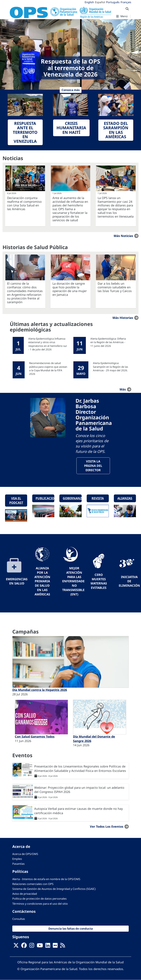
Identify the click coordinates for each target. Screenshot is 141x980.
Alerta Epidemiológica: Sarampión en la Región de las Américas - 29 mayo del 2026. (110, 367)
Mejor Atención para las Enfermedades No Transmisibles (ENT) (74, 581)
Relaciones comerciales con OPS (33, 884)
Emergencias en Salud (17, 581)
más (123, 389)
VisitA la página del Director (93, 466)
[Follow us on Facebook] (24, 946)
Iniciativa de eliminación (129, 581)
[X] (16, 946)
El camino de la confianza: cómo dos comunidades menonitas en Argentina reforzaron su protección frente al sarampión (25, 293)
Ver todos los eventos (107, 826)
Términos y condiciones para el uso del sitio (40, 904)
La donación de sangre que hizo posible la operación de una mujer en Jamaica (70, 289)
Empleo (17, 859)
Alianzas (125, 498)
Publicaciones (45, 498)
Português (113, 2)
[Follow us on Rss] (63, 946)
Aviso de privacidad (25, 894)
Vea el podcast (16, 500)
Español (100, 2)
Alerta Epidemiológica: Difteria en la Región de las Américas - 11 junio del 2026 (108, 342)
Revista (98, 498)
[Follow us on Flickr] (55, 946)
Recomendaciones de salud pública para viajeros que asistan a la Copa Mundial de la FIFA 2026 (48, 368)
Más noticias (123, 236)
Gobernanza (72, 498)
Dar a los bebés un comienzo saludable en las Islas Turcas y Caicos (115, 287)
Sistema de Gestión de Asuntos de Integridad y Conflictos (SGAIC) (54, 889)
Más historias (123, 318)
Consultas (19, 919)
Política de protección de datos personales (39, 899)
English (89, 2)
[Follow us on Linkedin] (48, 946)
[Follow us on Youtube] (40, 946)
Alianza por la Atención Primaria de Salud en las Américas (42, 581)
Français (126, 2)
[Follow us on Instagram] (32, 946)
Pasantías (18, 864)
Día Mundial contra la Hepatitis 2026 (40, 690)
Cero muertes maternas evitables (99, 581)
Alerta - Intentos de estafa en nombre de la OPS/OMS (46, 879)
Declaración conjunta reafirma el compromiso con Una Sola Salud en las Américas (24, 203)
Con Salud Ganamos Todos (35, 736)
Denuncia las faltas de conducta (71, 929)
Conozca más (71, 90)
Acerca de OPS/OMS (25, 854)
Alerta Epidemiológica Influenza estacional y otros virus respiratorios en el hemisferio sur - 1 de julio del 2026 (48, 344)
